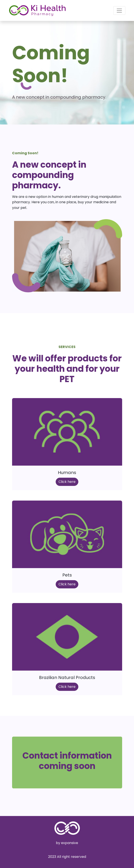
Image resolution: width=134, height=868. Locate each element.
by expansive (67, 843)
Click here (67, 482)
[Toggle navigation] (119, 11)
